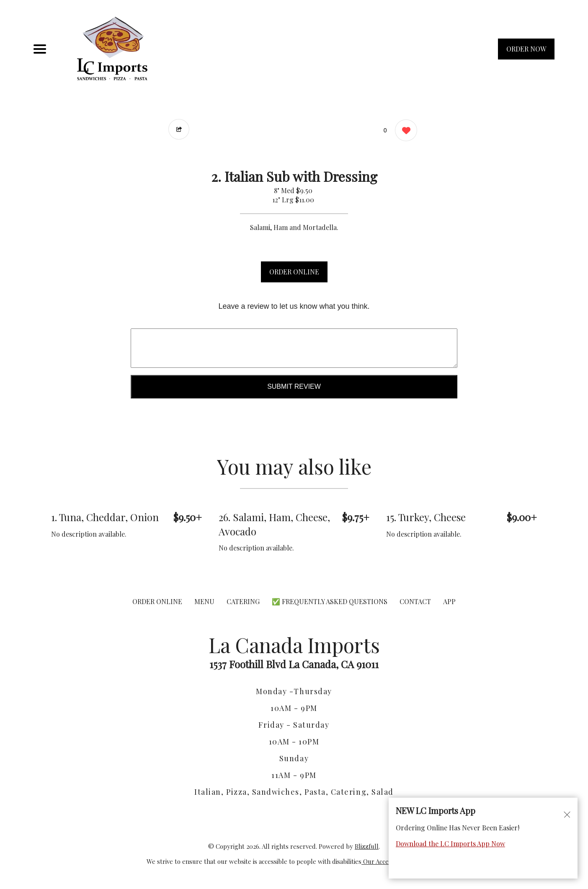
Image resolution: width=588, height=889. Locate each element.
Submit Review (294, 386)
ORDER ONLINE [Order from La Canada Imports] (157, 601)
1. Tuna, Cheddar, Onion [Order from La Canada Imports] (105, 517)
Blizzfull (367, 846)
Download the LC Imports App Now (450, 844)
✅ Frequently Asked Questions (330, 601)
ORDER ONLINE (294, 272)
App (449, 601)
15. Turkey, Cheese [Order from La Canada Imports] (426, 517)
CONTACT (415, 601)
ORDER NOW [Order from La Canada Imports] (526, 49)
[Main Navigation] (40, 49)
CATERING (243, 601)
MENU (204, 601)
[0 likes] (404, 131)
